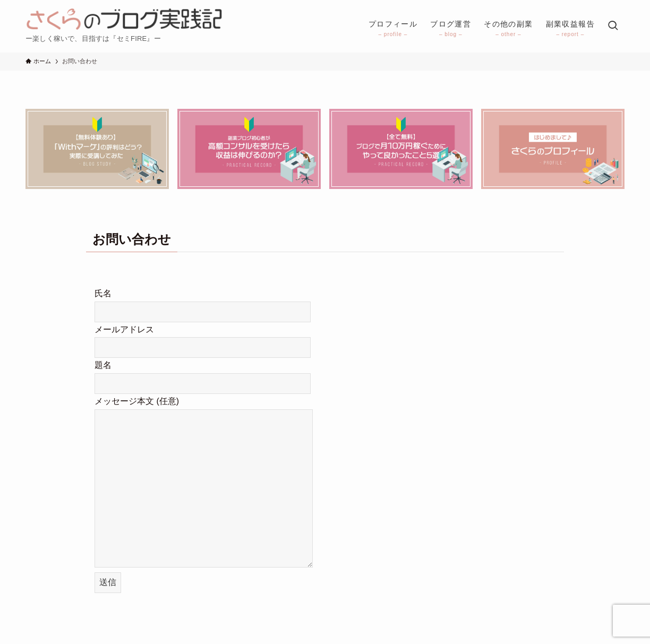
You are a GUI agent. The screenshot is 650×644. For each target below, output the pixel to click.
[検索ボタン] (613, 26)
